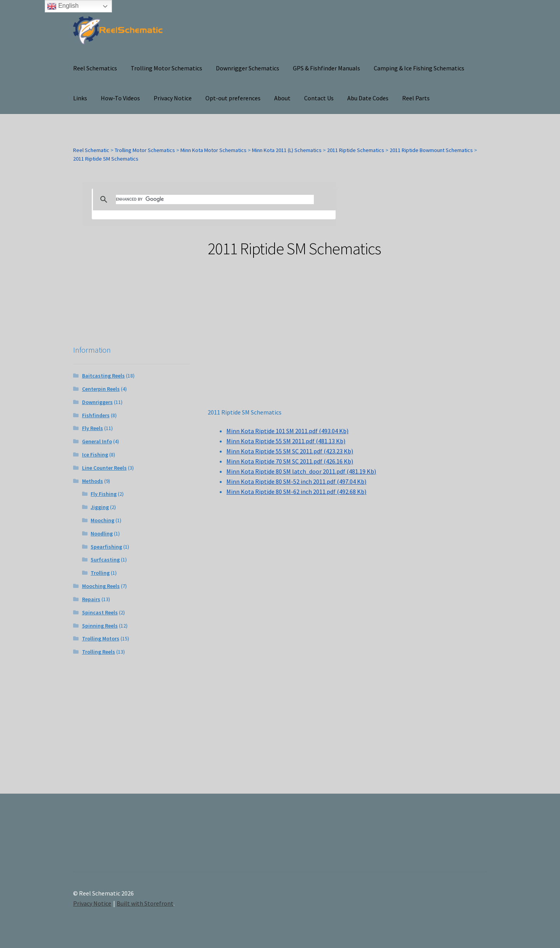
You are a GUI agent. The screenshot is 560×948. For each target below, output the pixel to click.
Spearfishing (106, 547)
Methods (93, 481)
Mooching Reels (101, 586)
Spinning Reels (100, 626)
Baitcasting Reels (103, 376)
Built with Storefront (145, 903)
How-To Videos (120, 98)
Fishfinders (96, 415)
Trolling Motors (101, 638)
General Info (97, 441)
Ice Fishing (95, 455)
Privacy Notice (173, 98)
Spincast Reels (100, 612)
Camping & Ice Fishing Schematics (419, 68)
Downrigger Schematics (248, 68)
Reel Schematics (95, 68)
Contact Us (319, 98)
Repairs (91, 599)
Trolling (100, 573)
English (63, 6)
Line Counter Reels (104, 468)
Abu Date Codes (368, 98)
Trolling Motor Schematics (166, 68)
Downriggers (97, 402)
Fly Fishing (104, 494)
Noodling (102, 533)
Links (80, 98)
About (282, 98)
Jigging (100, 507)
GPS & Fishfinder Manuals (326, 68)
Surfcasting (105, 560)
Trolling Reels (99, 652)
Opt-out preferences (233, 98)
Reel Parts (416, 98)
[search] (215, 199)
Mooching (102, 520)
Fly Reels (93, 428)
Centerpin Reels (101, 389)
